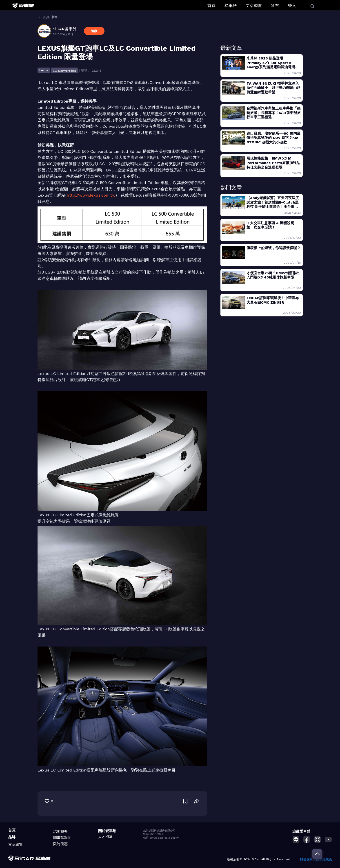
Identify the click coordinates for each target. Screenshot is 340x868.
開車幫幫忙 (62, 838)
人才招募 (105, 837)
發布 (275, 5)
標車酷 (231, 5)
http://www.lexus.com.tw (91, 195)
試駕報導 (60, 831)
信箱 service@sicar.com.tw (161, 838)
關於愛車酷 (107, 831)
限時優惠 (60, 844)
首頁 (211, 5)
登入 (292, 5)
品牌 (12, 837)
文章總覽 (254, 5)
